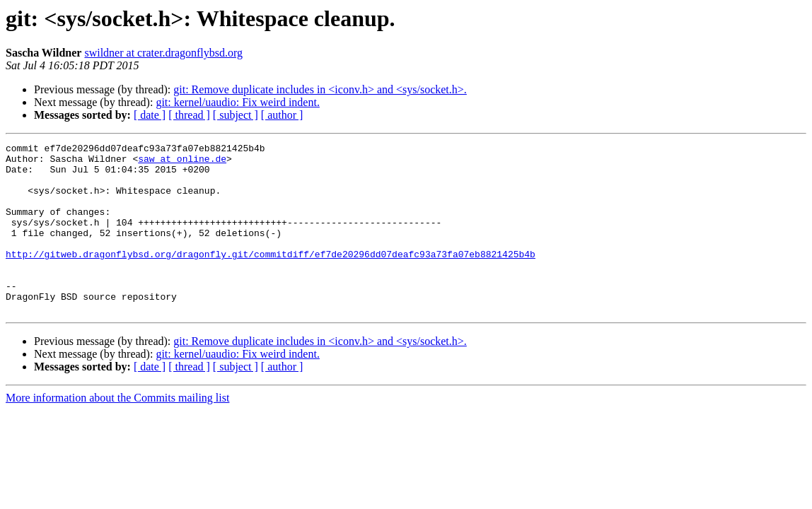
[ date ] (150, 115)
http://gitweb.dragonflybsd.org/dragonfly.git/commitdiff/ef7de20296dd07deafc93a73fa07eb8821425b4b (271, 277)
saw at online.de (182, 163)
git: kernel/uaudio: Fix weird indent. (238, 102)
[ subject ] (236, 115)
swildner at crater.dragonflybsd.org (163, 53)
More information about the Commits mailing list (117, 432)
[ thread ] (189, 115)
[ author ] (282, 115)
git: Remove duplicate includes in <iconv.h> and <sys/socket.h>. (320, 89)
